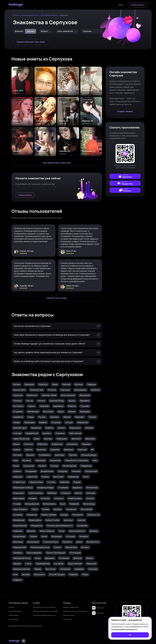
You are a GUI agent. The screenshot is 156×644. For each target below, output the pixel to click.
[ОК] (130, 635)
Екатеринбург (14, 619)
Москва (11, 607)
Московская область (49, 15)
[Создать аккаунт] (138, 5)
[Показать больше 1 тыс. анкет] (31, 42)
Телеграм (98, 613)
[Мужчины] (19, 31)
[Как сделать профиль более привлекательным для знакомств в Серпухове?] (57, 353)
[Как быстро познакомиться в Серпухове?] (57, 326)
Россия (16, 15)
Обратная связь (69, 615)
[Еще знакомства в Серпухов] (57, 163)
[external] (125, 176)
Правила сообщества (71, 607)
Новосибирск (13, 615)
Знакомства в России (30, 15)
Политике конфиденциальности (124, 629)
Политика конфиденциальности (44, 615)
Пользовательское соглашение (44, 607)
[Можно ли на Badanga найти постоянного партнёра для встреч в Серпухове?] (57, 361)
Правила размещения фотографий (45, 611)
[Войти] (121, 5)
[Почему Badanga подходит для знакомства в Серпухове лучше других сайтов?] (57, 344)
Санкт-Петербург (15, 611)
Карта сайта (67, 619)
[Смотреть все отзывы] (57, 298)
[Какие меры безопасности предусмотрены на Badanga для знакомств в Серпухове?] (57, 335)
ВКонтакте (98, 608)
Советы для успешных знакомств (75, 611)
